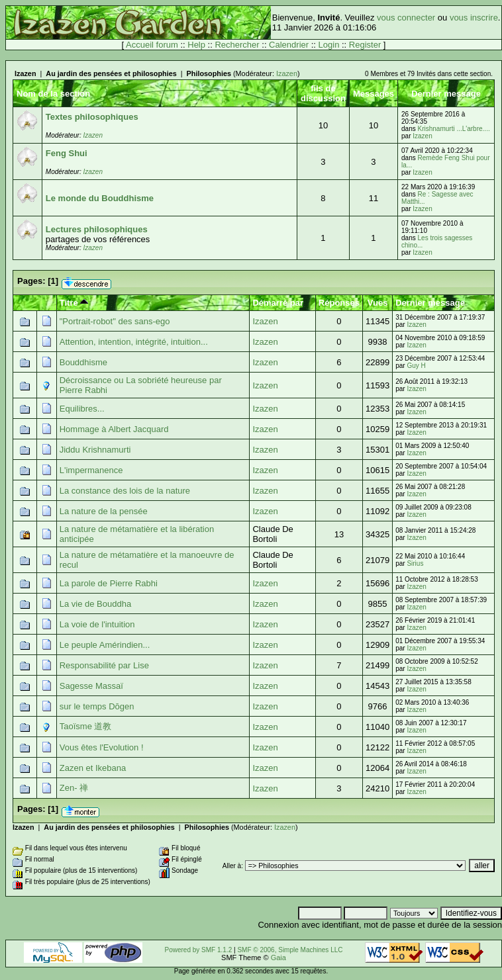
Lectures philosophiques (97, 229)
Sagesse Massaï (91, 686)
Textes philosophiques (92, 117)
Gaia (278, 958)
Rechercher (237, 45)
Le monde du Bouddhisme (100, 198)
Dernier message (430, 303)
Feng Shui (67, 153)
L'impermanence (91, 470)
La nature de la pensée (104, 511)
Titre (74, 303)
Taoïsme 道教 (86, 726)
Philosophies (209, 73)
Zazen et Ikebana (93, 768)
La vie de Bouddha (95, 604)
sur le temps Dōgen (97, 706)
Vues (378, 303)
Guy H (416, 366)
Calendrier (289, 45)
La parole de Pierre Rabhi (109, 583)
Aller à (232, 866)
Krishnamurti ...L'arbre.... (454, 129)
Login (329, 45)
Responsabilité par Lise (104, 665)
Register (365, 45)
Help (196, 45)
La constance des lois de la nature (125, 491)
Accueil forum (152, 45)
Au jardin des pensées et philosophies (111, 73)
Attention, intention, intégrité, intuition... (134, 342)
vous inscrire (474, 18)
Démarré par (278, 303)
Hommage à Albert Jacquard (114, 429)
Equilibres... (82, 409)
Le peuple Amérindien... (105, 645)
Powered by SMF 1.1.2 (199, 950)
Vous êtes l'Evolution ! (102, 747)
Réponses (339, 303)
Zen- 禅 (74, 788)
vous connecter (406, 18)
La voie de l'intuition (97, 624)
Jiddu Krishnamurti (95, 450)
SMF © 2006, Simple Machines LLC (290, 950)
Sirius (415, 563)
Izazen (25, 73)
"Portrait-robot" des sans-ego (115, 321)
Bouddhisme (83, 362)
